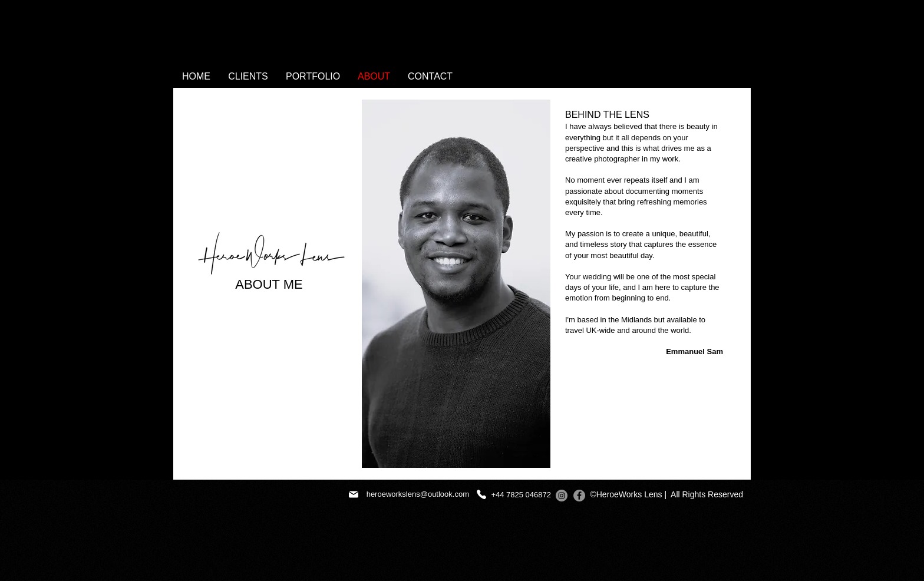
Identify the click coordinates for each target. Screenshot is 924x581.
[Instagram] (562, 496)
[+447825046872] (481, 494)
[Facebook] (579, 496)
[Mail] (354, 494)
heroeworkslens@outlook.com (418, 494)
